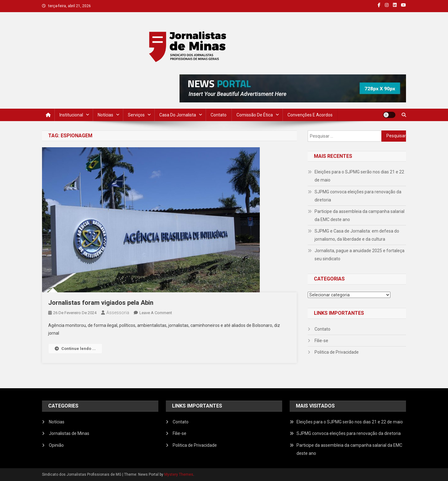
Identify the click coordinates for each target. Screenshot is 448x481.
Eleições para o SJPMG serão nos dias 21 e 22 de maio (359, 176)
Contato (219, 115)
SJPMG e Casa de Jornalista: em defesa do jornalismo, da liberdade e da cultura (357, 235)
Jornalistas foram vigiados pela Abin (101, 303)
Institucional (71, 115)
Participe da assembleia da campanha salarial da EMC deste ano (359, 215)
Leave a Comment (156, 313)
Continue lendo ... (75, 349)
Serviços (136, 115)
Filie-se (321, 341)
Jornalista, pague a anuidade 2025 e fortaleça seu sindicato (359, 255)
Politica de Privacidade (337, 352)
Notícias (105, 115)
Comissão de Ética (255, 115)
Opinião (56, 445)
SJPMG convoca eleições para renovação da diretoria (358, 196)
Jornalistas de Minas (69, 433)
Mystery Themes (179, 474)
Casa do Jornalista (178, 115)
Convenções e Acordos (310, 115)
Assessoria (118, 313)
